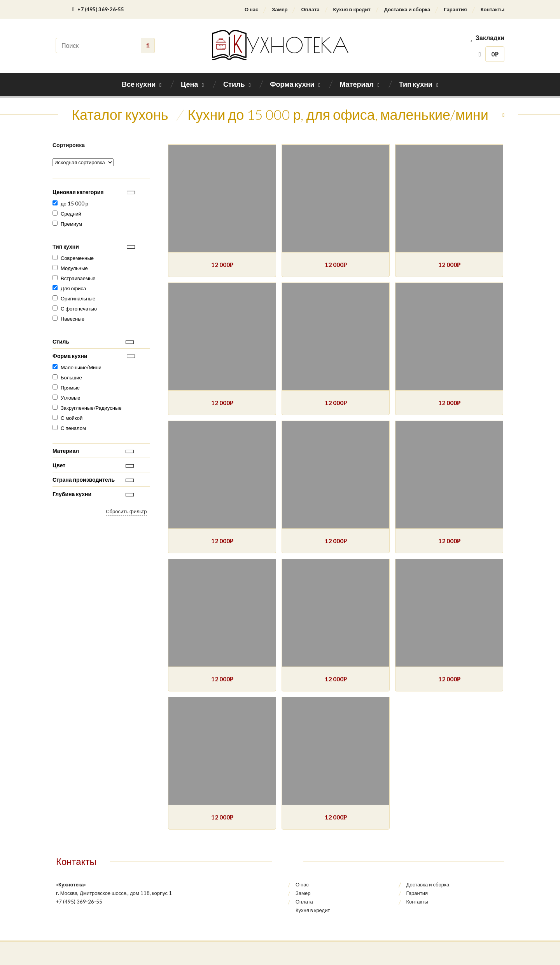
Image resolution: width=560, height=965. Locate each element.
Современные (77, 258)
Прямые (70, 388)
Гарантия (455, 9)
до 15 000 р (74, 204)
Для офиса (73, 288)
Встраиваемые (78, 278)
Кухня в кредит (352, 9)
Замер (280, 9)
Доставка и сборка (407, 9)
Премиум (71, 224)
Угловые (71, 398)
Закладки (487, 38)
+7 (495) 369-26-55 (98, 9)
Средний (71, 214)
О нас (251, 9)
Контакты (493, 9)
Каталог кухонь (120, 114)
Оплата (310, 9)
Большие (71, 377)
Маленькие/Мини (81, 367)
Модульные (74, 268)
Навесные (73, 319)
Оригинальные (78, 298)
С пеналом (73, 428)
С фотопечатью (79, 309)
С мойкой (72, 418)
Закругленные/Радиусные (91, 408)
